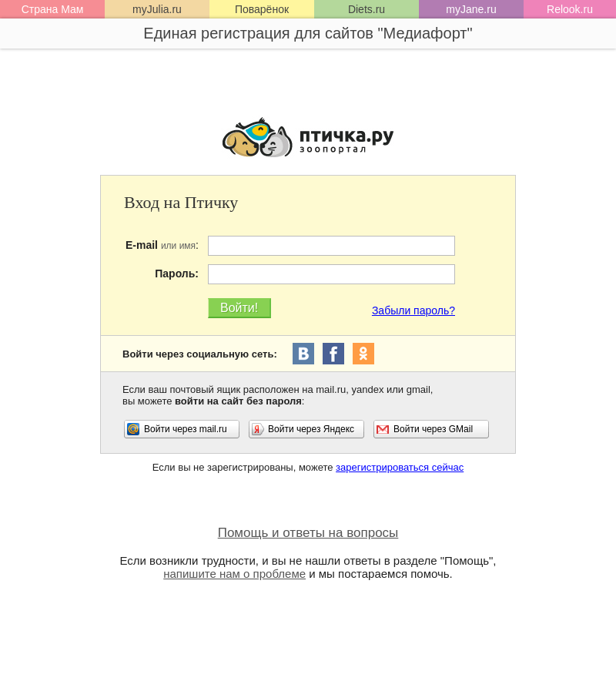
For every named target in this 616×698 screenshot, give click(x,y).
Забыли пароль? (413, 310)
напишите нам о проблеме (234, 574)
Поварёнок (262, 9)
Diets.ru (367, 9)
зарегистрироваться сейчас (400, 467)
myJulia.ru (157, 9)
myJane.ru (471, 9)
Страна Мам (53, 9)
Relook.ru (570, 9)
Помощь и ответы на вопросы (308, 533)
